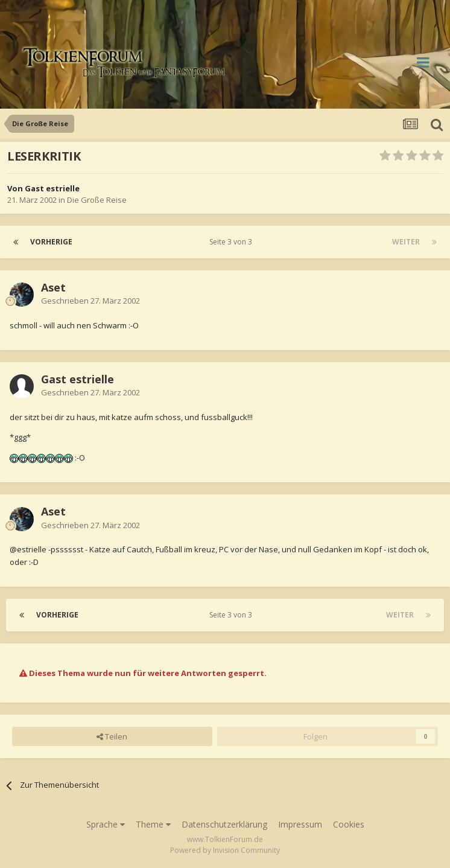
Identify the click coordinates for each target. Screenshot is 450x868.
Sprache (106, 824)
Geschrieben (90, 301)
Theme (153, 824)
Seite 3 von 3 (233, 242)
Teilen (112, 736)
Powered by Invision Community (225, 850)
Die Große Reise (97, 200)
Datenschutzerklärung (224, 824)
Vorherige (51, 242)
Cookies (349, 824)
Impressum (300, 824)
